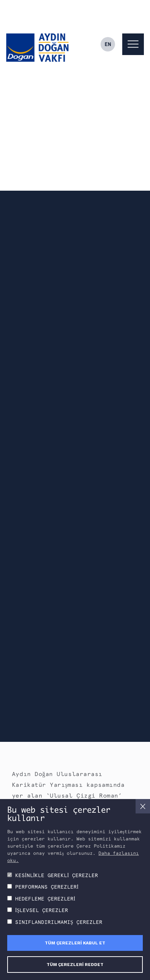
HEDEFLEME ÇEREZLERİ (45, 899)
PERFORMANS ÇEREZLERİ (47, 887)
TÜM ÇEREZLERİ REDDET (75, 965)
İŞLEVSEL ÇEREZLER (42, 910)
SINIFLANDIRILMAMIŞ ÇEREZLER (59, 922)
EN (108, 44)
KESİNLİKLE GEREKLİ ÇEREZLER (57, 875)
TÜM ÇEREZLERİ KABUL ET (75, 943)
